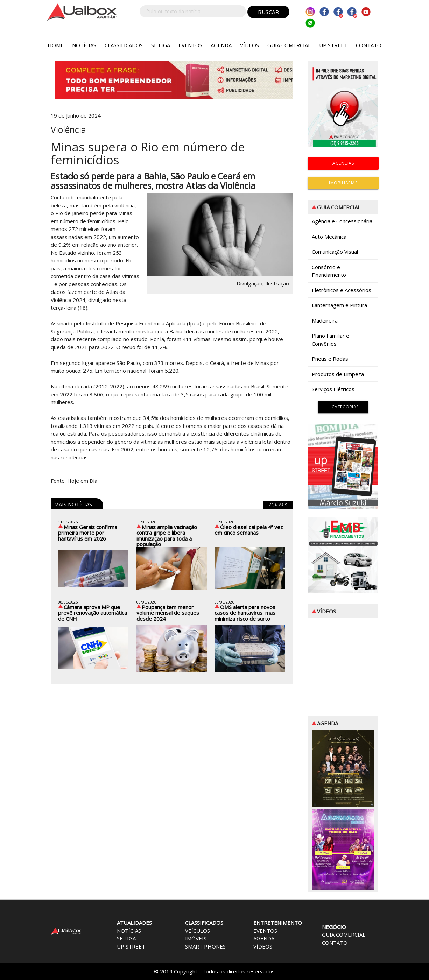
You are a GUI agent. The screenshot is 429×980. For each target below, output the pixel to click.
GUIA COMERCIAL (289, 45)
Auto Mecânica (329, 237)
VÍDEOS (249, 45)
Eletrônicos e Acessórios (342, 290)
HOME (56, 45)
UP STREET (333, 45)
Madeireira (325, 320)
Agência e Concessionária (342, 221)
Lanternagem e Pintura (339, 305)
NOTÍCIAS (84, 45)
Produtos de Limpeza (338, 374)
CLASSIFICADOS (124, 45)
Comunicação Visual (335, 252)
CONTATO (369, 45)
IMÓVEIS (196, 938)
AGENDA (221, 45)
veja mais (278, 505)
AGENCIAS (343, 163)
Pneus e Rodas (330, 359)
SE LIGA (161, 45)
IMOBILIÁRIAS (343, 183)
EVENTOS (190, 45)
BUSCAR (268, 12)
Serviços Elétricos (333, 389)
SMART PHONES (205, 946)
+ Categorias (343, 407)
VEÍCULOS (198, 931)
